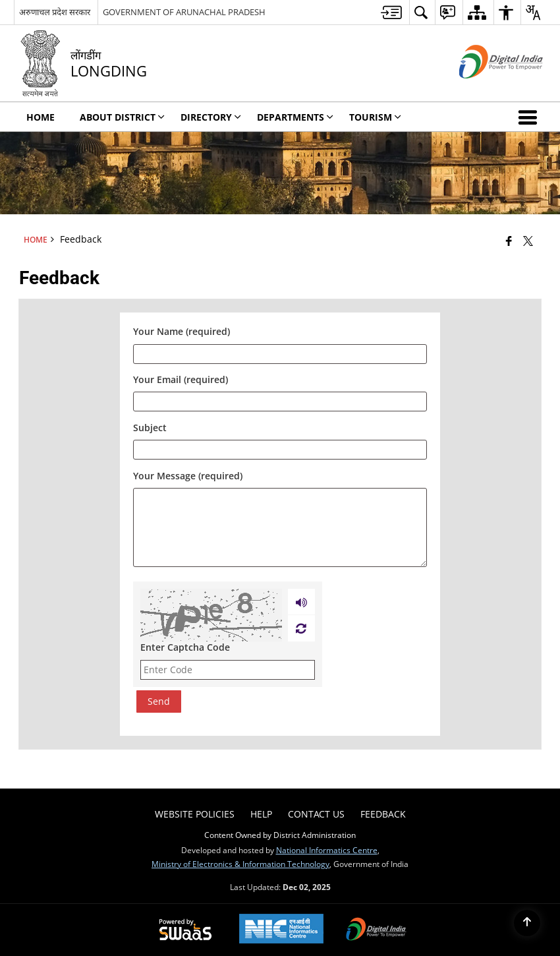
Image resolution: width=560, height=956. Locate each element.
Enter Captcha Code (185, 647)
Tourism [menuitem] (375, 117)
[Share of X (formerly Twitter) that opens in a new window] (528, 241)
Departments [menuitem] (295, 117)
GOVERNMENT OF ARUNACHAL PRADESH (184, 12)
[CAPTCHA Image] (211, 615)
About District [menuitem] (122, 117)
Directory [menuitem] (211, 117)
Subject (150, 428)
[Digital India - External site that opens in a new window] (485, 89)
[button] (530, 117)
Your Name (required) (182, 332)
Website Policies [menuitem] (195, 814)
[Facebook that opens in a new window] (509, 241)
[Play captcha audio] (301, 602)
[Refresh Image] (301, 628)
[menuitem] (391, 12)
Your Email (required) (181, 380)
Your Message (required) (188, 476)
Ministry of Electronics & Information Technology (240, 864)
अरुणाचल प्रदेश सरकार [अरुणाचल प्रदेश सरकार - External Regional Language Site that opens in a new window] (55, 12)
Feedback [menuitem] (383, 814)
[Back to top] (527, 923)
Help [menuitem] (261, 814)
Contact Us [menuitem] (316, 814)
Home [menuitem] (41, 117)
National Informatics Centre (327, 850)
